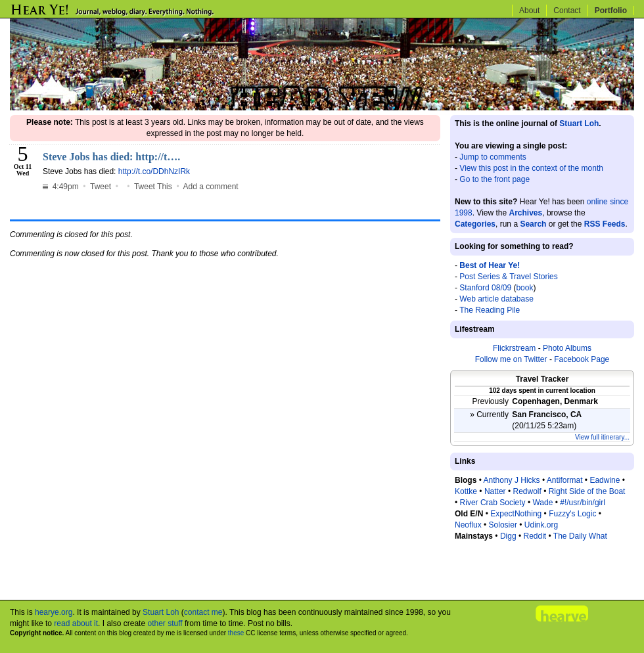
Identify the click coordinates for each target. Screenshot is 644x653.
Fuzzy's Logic (572, 514)
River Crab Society (493, 503)
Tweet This (153, 187)
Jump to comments (493, 157)
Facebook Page (582, 359)
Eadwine (605, 480)
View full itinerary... (602, 437)
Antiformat (565, 480)
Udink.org (541, 525)
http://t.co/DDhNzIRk (154, 171)
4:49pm (62, 187)
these (236, 633)
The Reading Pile (490, 310)
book (524, 288)
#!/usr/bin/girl (583, 503)
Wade (542, 503)
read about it (76, 623)
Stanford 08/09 (485, 288)
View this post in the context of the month (531, 168)
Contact (567, 11)
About (529, 11)
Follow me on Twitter (511, 359)
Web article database (496, 299)
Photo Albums (567, 348)
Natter (495, 491)
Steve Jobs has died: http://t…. (111, 157)
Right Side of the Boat (587, 491)
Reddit (535, 536)
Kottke (466, 491)
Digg (508, 536)
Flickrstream (514, 348)
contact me (203, 612)
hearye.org (54, 612)
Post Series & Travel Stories (508, 277)
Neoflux (468, 525)
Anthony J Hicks (512, 480)
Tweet (101, 187)
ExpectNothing (516, 514)
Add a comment (211, 187)
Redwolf (527, 491)
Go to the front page (494, 179)
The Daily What (580, 536)
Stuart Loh (579, 124)
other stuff (165, 623)
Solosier (503, 525)
